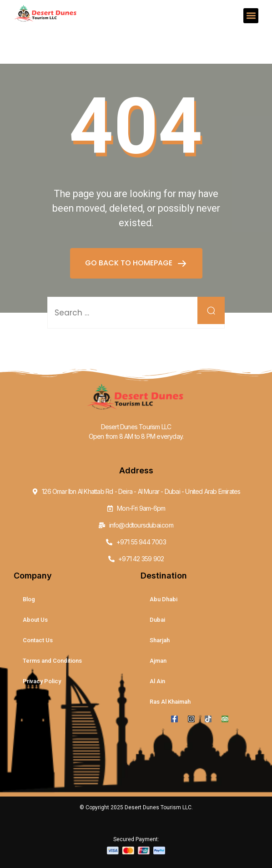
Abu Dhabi (164, 599)
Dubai (157, 620)
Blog (29, 599)
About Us (35, 620)
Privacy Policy (42, 681)
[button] (251, 16)
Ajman (158, 661)
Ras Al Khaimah (170, 702)
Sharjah (160, 640)
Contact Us (38, 640)
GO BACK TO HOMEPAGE (130, 263)
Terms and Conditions (52, 661)
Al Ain (157, 681)
